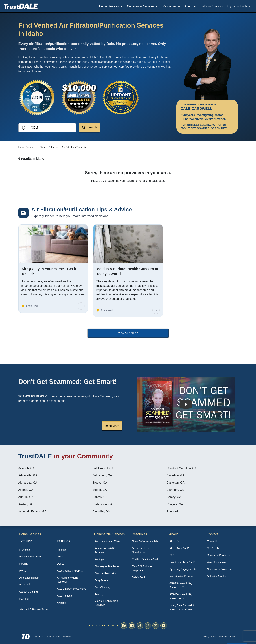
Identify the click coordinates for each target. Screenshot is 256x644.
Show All (173, 511)
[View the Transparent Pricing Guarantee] (121, 98)
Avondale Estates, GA (32, 511)
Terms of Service (227, 637)
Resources (172, 6)
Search (89, 127)
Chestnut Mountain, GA (181, 468)
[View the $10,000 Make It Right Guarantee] (79, 98)
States (44, 147)
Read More (112, 426)
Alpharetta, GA (28, 483)
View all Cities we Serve (34, 609)
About (191, 6)
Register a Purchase (239, 6)
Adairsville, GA (28, 475)
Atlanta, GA (26, 490)
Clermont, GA (175, 490)
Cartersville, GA (102, 504)
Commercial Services (143, 6)
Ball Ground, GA (103, 468)
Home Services (111, 6)
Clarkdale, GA (176, 475)
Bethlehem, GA (102, 475)
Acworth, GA (27, 468)
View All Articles (128, 333)
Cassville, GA (101, 511)
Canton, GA (100, 497)
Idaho (55, 147)
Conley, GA (174, 497)
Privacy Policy (209, 637)
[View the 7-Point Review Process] (37, 98)
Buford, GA (99, 490)
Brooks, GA (100, 483)
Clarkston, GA (176, 483)
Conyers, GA (175, 504)
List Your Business (212, 6)
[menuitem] (34, 550)
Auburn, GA (26, 497)
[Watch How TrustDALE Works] (186, 404)
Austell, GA (26, 504)
